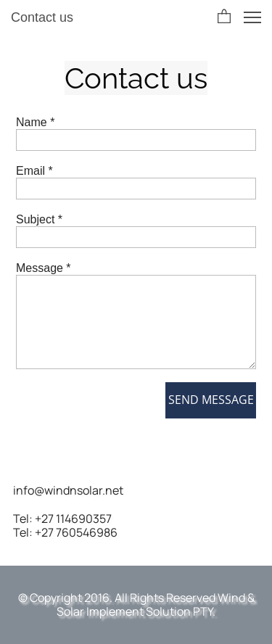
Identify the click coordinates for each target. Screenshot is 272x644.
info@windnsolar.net (68, 490)
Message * (44, 268)
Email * (34, 171)
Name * (35, 122)
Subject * (39, 219)
